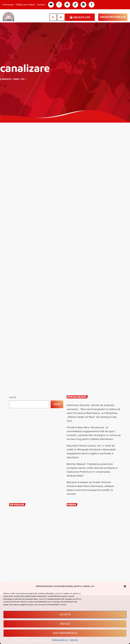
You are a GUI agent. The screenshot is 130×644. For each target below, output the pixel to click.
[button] (125, 586)
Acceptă (65, 615)
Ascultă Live (80, 17)
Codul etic (74, 640)
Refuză (65, 624)
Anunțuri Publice (113, 17)
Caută (13, 397)
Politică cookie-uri (60, 640)
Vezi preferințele (65, 633)
